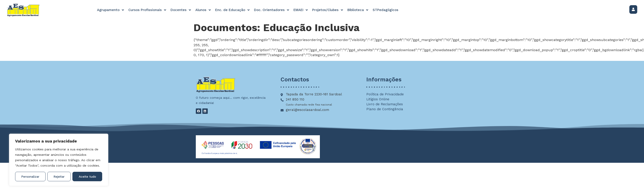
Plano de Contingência (385, 109)
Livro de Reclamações (385, 104)
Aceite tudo (87, 177)
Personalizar (30, 177)
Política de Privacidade (385, 94)
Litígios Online (378, 99)
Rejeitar (59, 177)
